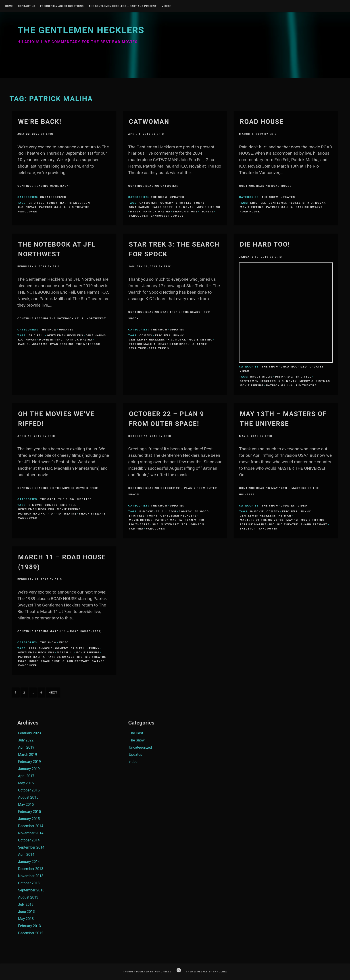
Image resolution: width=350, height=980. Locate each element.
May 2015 (26, 805)
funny (52, 203)
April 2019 (26, 747)
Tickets (207, 212)
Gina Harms (139, 207)
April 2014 (26, 854)
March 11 (65, 652)
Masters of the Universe (262, 520)
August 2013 (28, 897)
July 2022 (26, 740)
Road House (262, 122)
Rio (50, 514)
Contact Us (26, 6)
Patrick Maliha (53, 207)
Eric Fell (36, 203)
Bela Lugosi (166, 511)
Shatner (200, 344)
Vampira (136, 529)
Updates (177, 197)
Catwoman (149, 122)
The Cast (48, 499)
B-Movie (35, 505)
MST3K (135, 212)
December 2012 (31, 933)
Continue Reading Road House (265, 186)
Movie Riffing (208, 207)
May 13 (292, 520)
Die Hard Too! (265, 244)
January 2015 (29, 819)
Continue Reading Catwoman (154, 186)
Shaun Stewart (92, 514)
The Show (159, 197)
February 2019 (29, 762)
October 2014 (29, 840)
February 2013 (29, 926)
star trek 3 (159, 348)
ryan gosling (62, 344)
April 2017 (26, 776)
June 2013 (26, 912)
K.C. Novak (27, 207)
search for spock (174, 344)
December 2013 (31, 869)
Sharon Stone (185, 212)
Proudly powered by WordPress (147, 972)
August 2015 (28, 797)
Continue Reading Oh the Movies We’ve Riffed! (58, 488)
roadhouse (50, 661)
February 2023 (29, 733)
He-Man (285, 516)
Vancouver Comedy (167, 216)
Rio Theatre (79, 207)
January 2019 (29, 769)
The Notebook (88, 344)
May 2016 (26, 783)
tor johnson (193, 524)
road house (250, 212)
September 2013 (31, 890)
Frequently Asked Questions (62, 6)
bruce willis (261, 377)
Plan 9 (191, 520)
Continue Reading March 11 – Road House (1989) (60, 631)
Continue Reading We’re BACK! (44, 186)
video (245, 371)
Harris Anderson (75, 203)
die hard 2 (284, 377)
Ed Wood (202, 511)
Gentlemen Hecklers (287, 203)
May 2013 (26, 919)
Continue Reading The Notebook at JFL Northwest (62, 318)
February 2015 (29, 812)
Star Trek (138, 348)
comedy (167, 203)
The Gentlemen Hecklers (81, 30)
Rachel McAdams (33, 344)
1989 (32, 648)
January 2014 (29, 862)
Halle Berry (162, 207)
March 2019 (28, 755)
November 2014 (31, 833)
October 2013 (29, 883)
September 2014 (31, 847)
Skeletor (248, 529)
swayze (98, 661)
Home (9, 6)
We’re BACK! (40, 122)
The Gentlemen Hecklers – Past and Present (123, 6)
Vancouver (28, 212)
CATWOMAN (149, 203)
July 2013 (26, 904)
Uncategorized (53, 197)
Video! (166, 6)
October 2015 (29, 790)
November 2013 (31, 876)
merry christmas (315, 381)
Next (53, 692)
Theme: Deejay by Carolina (206, 972)
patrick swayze (309, 207)
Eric (50, 134)
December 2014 (31, 826)
